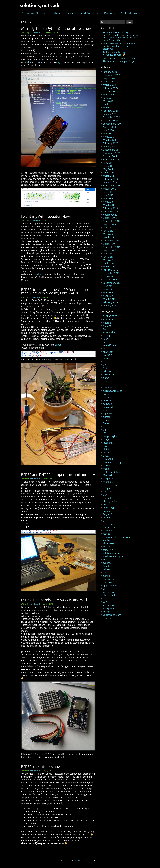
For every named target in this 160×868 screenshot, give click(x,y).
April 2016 (108, 263)
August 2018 (109, 189)
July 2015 (108, 286)
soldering (108, 550)
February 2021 (110, 111)
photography (110, 501)
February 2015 (110, 302)
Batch (106, 342)
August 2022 (110, 78)
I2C (105, 433)
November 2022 (111, 75)
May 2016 (108, 260)
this (29, 62)
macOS (107, 466)
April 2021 (108, 104)
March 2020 (109, 140)
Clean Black (90, 861)
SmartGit (108, 547)
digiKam (107, 401)
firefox (106, 423)
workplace (108, 608)
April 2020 (108, 137)
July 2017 (108, 228)
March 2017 (109, 237)
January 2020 (110, 147)
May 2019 (108, 169)
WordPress (79, 861)
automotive (109, 332)
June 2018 (108, 195)
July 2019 (108, 163)
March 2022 (109, 85)
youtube (107, 618)
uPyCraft (61, 62)
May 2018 (108, 198)
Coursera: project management (119, 58)
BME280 (107, 355)
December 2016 (111, 241)
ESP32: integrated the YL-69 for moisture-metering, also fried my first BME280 (56, 291)
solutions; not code (40, 6)
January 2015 (110, 306)
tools (105, 573)
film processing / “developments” (36, 13)
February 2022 (111, 88)
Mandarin (108, 475)
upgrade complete (112, 586)
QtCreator (108, 524)
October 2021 (110, 91)
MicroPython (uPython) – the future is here (57, 29)
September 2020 (112, 124)
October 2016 (110, 244)
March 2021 (109, 108)
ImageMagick (110, 436)
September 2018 (112, 185)
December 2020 (111, 117)
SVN (105, 560)
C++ (105, 368)
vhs (105, 589)
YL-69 (106, 612)
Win (105, 602)
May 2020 (108, 134)
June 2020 (108, 130)
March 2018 (109, 205)
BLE (105, 349)
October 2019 (110, 156)
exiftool (107, 417)
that (38, 62)
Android (107, 323)
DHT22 (107, 397)
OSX (105, 495)
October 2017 (110, 218)
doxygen (107, 404)
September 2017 (112, 221)
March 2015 (109, 299)
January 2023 (110, 72)
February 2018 (110, 208)
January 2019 (110, 182)
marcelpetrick (35, 33)
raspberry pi (109, 527)
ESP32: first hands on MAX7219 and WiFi (54, 600)
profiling (107, 511)
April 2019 (108, 172)
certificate (108, 375)
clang (106, 378)
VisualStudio (109, 595)
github (58, 345)
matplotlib (108, 479)
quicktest (39, 274)
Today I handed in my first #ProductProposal (116, 53)
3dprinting (108, 319)
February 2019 (110, 179)
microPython (110, 485)
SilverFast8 (109, 543)
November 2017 (111, 215)
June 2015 (108, 289)
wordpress (108, 605)
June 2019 (108, 166)
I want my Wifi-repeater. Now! (46, 217)
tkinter (107, 569)
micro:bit (108, 482)
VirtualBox (108, 592)
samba (106, 540)
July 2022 (108, 82)
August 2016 (110, 250)
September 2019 (112, 160)
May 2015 (108, 293)
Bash (105, 339)
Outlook (107, 498)
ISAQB (106, 440)
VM (105, 599)
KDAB (106, 449)
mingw (107, 488)
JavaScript (108, 443)
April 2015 (108, 296)
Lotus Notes (109, 459)
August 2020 (110, 127)
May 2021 (108, 101)
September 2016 (112, 247)
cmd (105, 384)
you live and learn (112, 615)
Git (104, 430)
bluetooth (108, 352)
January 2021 (110, 114)
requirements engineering (117, 537)
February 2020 (111, 143)
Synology (108, 566)
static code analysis (113, 556)
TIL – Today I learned (129, 13)
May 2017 (108, 234)
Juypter (107, 446)
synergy (107, 563)
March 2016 (109, 267)
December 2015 (111, 273)
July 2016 (108, 254)
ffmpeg (107, 420)
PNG (105, 504)
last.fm (107, 453)
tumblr (107, 576)
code (25, 523)
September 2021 (112, 95)
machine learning (112, 462)
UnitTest (107, 582)
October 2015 (110, 280)
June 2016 (108, 257)
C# (104, 365)
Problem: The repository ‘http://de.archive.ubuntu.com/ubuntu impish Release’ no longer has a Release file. (120, 36)
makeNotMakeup (112, 472)
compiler (108, 388)
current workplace (112, 391)
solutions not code (113, 553)
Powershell (109, 508)
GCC (105, 427)
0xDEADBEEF (110, 316)
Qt (104, 521)
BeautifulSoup (110, 345)
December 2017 (111, 211)
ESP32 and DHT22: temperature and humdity (58, 475)
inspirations (72, 13)
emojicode (108, 407)
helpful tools (58, 13)
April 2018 (108, 202)
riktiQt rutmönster (109, 13)
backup (107, 336)
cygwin (107, 394)
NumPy (107, 491)
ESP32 (106, 410)
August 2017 (109, 224)
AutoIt (106, 329)
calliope (107, 371)
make (106, 469)
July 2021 (108, 98)
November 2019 (111, 153)
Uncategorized (111, 579)
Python (107, 517)
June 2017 (108, 231)
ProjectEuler (109, 514)
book (105, 358)
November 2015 (111, 276)
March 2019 (109, 176)
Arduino (107, 326)
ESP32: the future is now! (41, 767)
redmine (107, 530)
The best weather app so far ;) (118, 61)
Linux (106, 456)
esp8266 (108, 414)
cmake (106, 381)
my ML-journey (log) (89, 13)
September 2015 (112, 283)
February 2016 (110, 270)
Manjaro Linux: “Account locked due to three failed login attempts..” (119, 46)
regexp (106, 534)
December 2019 (111, 150)
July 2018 (108, 192)
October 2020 (110, 121)
